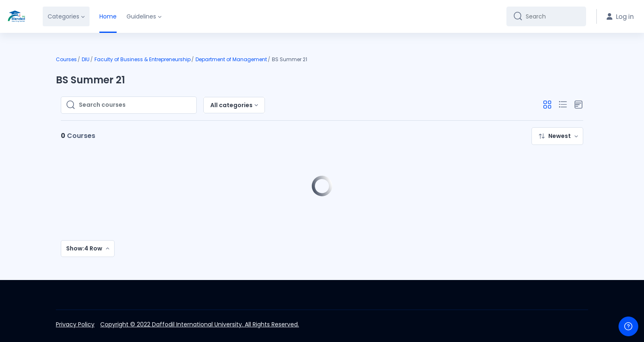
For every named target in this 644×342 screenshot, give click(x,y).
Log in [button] (620, 17)
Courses (66, 59)
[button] (547, 105)
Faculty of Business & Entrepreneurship (143, 59)
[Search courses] (135, 105)
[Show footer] (628, 326)
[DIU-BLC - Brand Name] (16, 16)
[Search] (553, 16)
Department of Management (231, 59)
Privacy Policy (75, 324)
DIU (86, 59)
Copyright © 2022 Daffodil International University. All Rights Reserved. (200, 324)
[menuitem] (557, 136)
